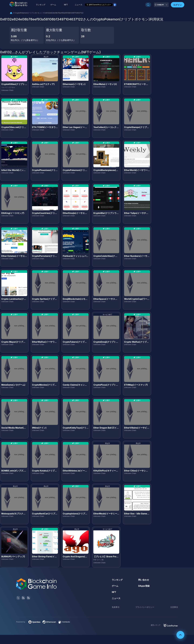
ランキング (41, 5)
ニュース (116, 598)
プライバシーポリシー (145, 607)
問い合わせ (144, 580)
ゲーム (53, 5)
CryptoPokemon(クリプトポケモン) (28, 13)
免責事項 (116, 607)
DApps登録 (144, 586)
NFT (66, 5)
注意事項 (174, 607)
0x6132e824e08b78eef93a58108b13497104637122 (64, 13)
